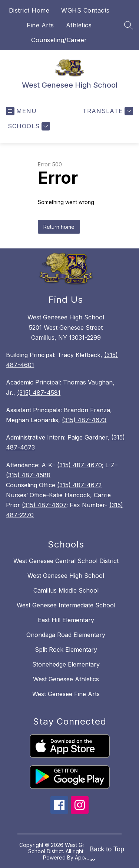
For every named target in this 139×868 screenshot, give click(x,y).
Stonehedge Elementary (66, 664)
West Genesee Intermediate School (66, 605)
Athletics (79, 25)
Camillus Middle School (66, 590)
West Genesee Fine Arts (66, 694)
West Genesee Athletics (66, 679)
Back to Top (107, 849)
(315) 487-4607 (44, 505)
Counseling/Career (59, 40)
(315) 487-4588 (28, 475)
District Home (29, 10)
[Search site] (129, 25)
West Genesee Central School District (66, 561)
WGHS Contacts (85, 10)
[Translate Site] (107, 111)
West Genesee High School (66, 576)
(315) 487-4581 (39, 393)
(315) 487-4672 (79, 485)
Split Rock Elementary (66, 650)
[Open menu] (21, 111)
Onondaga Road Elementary (66, 635)
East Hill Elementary (66, 620)
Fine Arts (40, 25)
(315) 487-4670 (80, 465)
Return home (59, 227)
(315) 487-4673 (84, 420)
